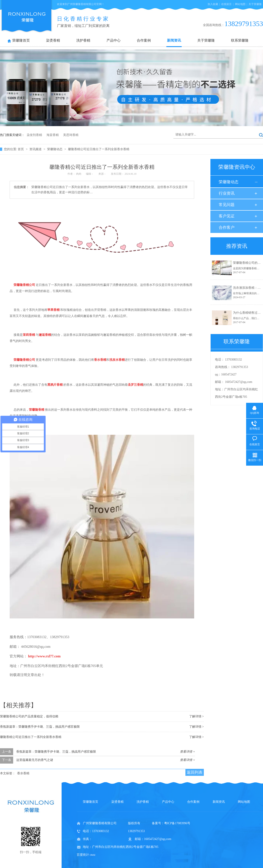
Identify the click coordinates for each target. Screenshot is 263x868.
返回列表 (195, 772)
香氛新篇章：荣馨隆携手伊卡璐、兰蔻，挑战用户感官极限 (40, 727)
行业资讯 (227, 193)
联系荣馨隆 (240, 40)
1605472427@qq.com (239, 382)
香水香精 (23, 773)
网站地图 (240, 4)
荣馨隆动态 (55, 149)
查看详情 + (187, 752)
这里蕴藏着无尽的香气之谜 (35, 760)
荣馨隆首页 (21, 40)
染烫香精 (53, 40)
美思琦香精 (71, 135)
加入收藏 (213, 4)
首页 (21, 149)
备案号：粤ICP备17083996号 (171, 823)
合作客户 (227, 227)
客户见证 (227, 216)
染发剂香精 (34, 135)
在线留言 (226, 4)
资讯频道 (36, 149)
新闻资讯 (174, 40)
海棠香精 (53, 135)
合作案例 (144, 40)
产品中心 (114, 40)
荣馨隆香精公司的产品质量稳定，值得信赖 (29, 716)
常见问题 (227, 205)
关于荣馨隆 (255, 4)
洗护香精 (83, 40)
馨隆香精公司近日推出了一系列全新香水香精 (99, 149)
